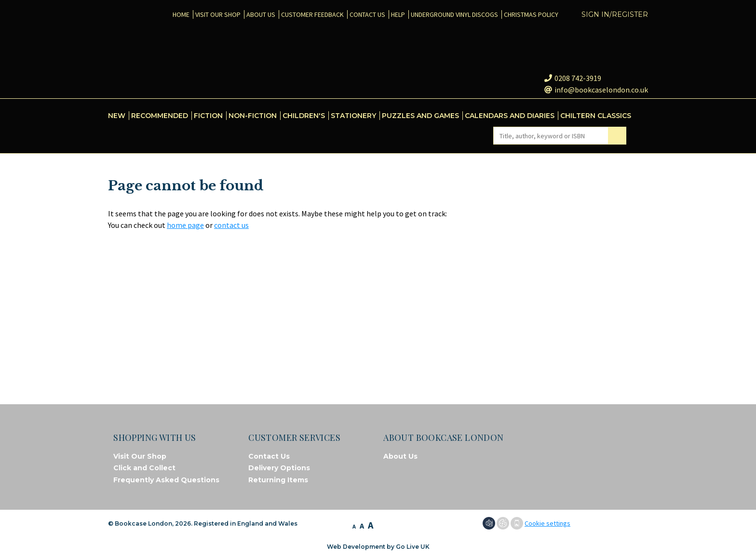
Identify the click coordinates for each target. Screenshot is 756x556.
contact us (231, 225)
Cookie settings (547, 523)
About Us (400, 456)
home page (185, 225)
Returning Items (278, 480)
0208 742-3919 (573, 78)
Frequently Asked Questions (166, 480)
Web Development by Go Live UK (378, 547)
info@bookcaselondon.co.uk (596, 90)
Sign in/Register (615, 14)
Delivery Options (279, 468)
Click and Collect (144, 468)
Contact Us (269, 456)
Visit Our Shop (140, 456)
